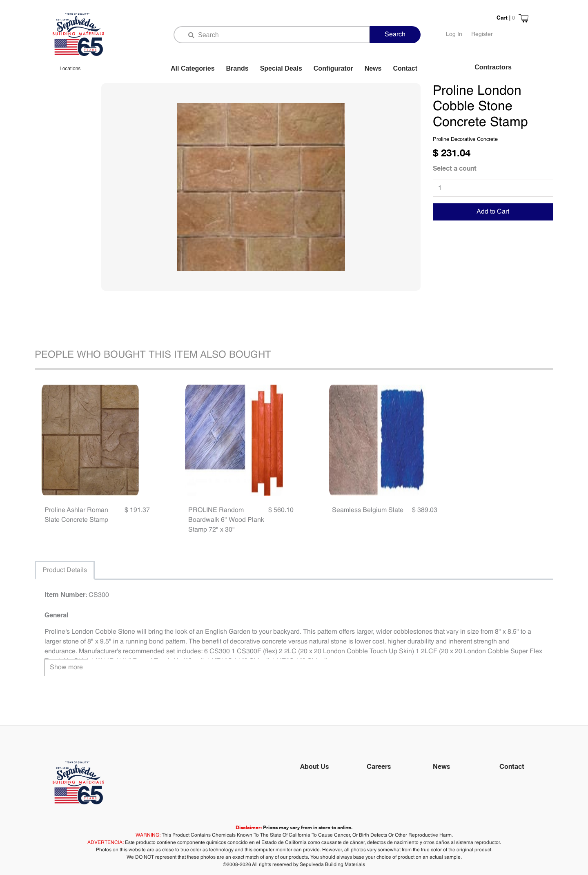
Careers (379, 766)
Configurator (333, 68)
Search (395, 35)
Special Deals (281, 68)
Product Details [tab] (65, 570)
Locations (70, 69)
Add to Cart (493, 212)
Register (482, 34)
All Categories (193, 68)
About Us (315, 766)
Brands (237, 68)
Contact (405, 68)
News (373, 68)
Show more (66, 668)
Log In (454, 34)
